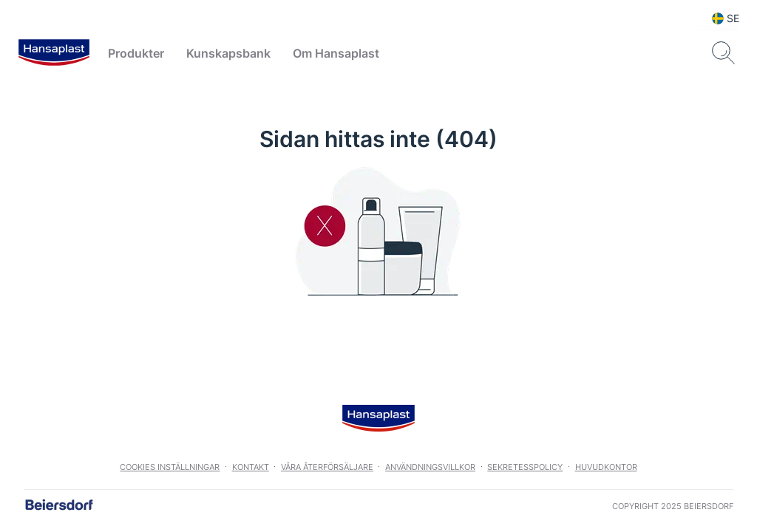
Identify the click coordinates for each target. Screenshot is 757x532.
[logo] (54, 53)
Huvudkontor (606, 467)
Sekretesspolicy (525, 467)
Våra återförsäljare (327, 467)
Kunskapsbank (228, 53)
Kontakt (251, 467)
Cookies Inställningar (170, 467)
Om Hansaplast (336, 53)
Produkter (136, 53)
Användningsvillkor (430, 467)
